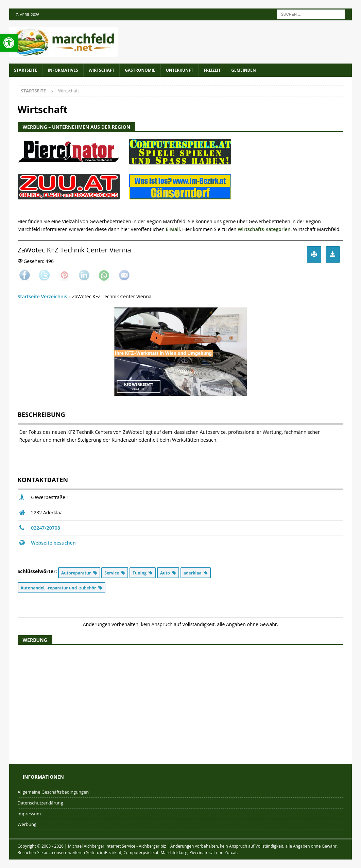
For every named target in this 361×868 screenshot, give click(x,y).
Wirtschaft (102, 70)
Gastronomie (140, 70)
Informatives (63, 70)
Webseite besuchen (53, 543)
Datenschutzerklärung (40, 803)
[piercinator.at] (69, 160)
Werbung (27, 824)
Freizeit (212, 70)
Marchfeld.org (174, 853)
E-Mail (173, 229)
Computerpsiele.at (141, 853)
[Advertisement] (181, 699)
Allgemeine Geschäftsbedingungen (53, 792)
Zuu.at (231, 853)
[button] (9, 43)
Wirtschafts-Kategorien (264, 229)
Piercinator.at (202, 853)
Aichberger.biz (152, 846)
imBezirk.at (111, 853)
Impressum (29, 814)
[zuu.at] (69, 196)
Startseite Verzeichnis (42, 296)
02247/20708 (46, 528)
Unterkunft (180, 70)
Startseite (26, 70)
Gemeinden (244, 70)
